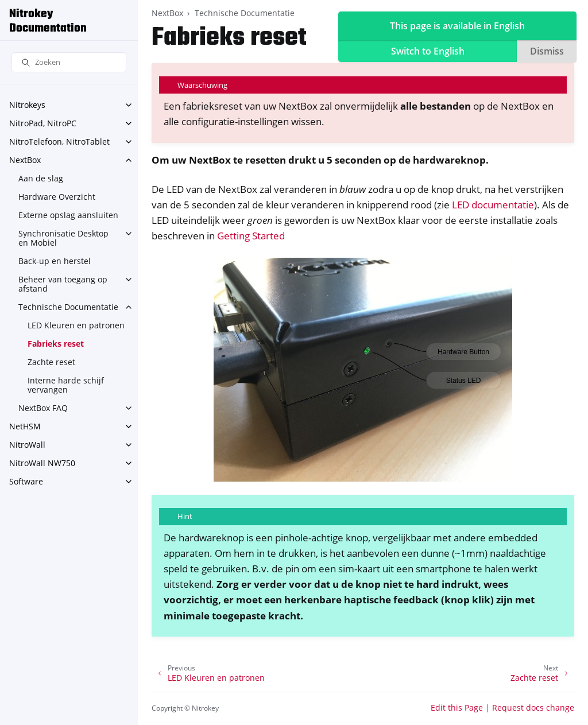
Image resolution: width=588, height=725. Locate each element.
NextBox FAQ (43, 408)
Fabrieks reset (56, 344)
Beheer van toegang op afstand (63, 284)
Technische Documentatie (68, 307)
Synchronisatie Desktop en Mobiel (63, 238)
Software (26, 481)
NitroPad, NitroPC (43, 123)
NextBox (25, 160)
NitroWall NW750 (42, 463)
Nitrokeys (27, 105)
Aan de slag (41, 178)
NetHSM (25, 426)
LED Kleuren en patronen (76, 325)
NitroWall (27, 445)
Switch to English (428, 51)
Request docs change (533, 707)
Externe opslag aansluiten (68, 215)
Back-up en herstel (55, 261)
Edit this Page (457, 707)
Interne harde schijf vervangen (66, 385)
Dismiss (547, 51)
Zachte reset (51, 362)
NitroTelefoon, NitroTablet (59, 141)
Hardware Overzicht (57, 197)
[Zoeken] (69, 62)
